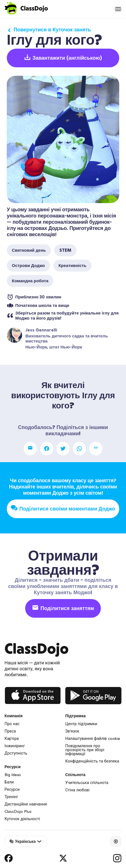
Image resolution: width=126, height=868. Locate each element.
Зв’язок (72, 731)
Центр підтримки (81, 724)
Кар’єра (12, 738)
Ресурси (12, 789)
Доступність (16, 753)
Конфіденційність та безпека (92, 761)
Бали (9, 782)
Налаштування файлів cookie (93, 738)
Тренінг (11, 797)
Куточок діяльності (22, 819)
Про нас (12, 724)
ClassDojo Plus (18, 811)
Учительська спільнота (87, 783)
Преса (10, 731)
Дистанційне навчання (26, 804)
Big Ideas (13, 775)
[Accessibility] (116, 841)
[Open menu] (118, 9)
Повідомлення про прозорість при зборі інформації (85, 750)
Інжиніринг (15, 746)
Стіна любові (77, 790)
